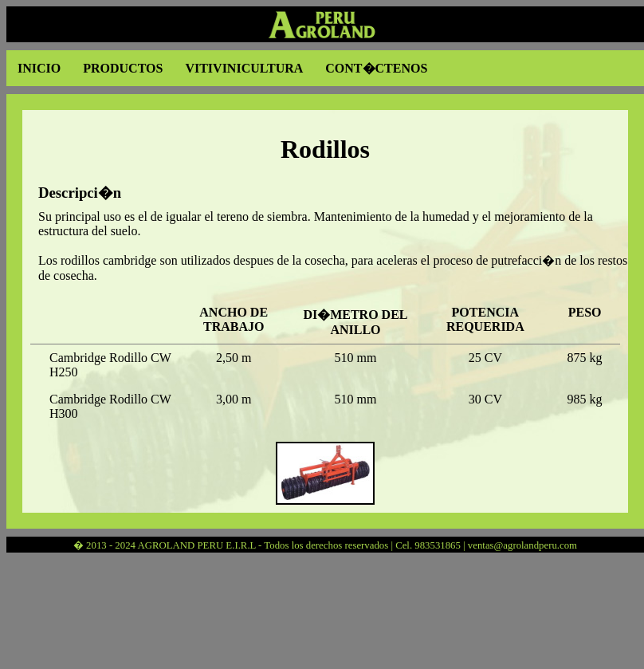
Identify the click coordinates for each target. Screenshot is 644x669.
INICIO (39, 68)
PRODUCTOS (123, 68)
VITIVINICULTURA (244, 68)
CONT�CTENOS (376, 68)
